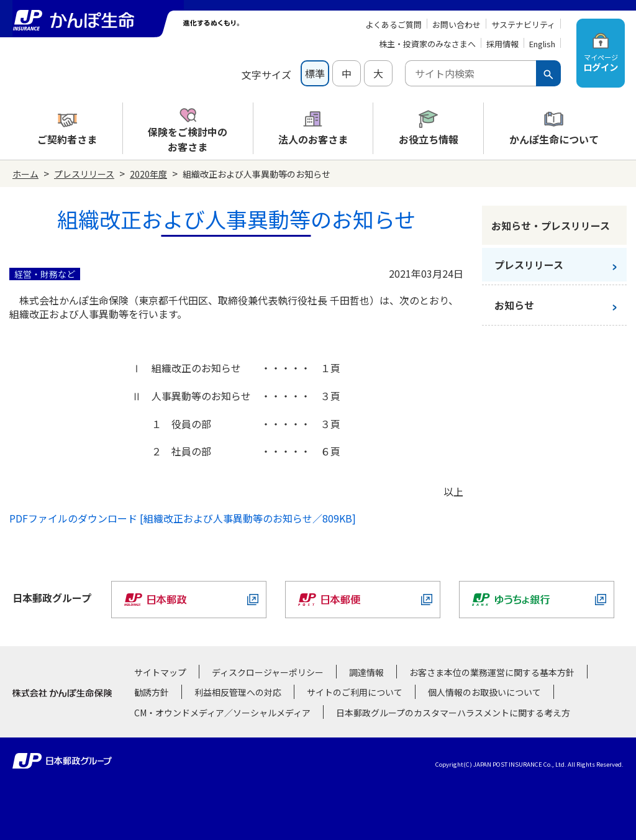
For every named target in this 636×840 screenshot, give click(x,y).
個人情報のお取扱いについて (484, 692)
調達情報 (366, 672)
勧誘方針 (152, 692)
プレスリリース (84, 174)
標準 (315, 73)
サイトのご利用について (355, 692)
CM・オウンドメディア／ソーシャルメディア (222, 713)
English (542, 44)
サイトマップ (160, 672)
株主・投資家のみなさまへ (427, 44)
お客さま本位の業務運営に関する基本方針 (492, 672)
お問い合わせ (457, 25)
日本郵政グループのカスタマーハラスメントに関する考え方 (453, 713)
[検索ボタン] (548, 73)
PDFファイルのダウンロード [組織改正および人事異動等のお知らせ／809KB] (183, 518)
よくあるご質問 (393, 25)
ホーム (25, 174)
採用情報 (502, 44)
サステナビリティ (523, 25)
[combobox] (470, 73)
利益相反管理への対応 (238, 692)
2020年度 (148, 174)
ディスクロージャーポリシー (268, 672)
